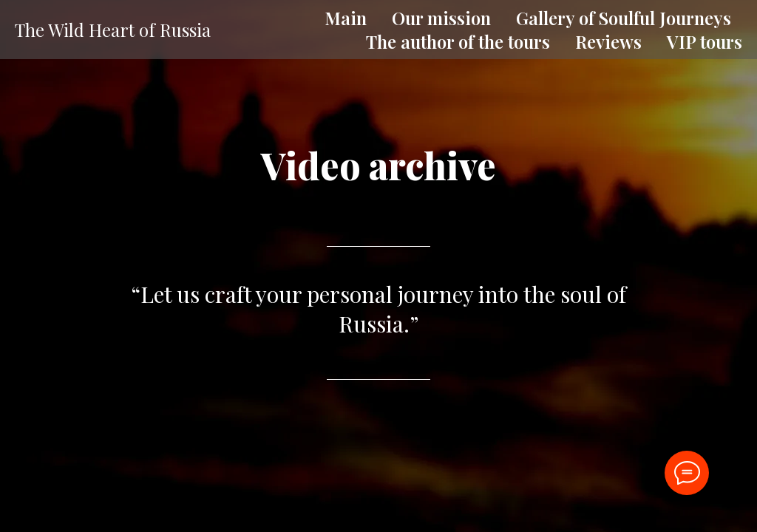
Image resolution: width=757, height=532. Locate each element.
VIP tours (705, 41)
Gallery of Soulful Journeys (624, 18)
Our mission (441, 18)
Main (346, 18)
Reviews (608, 41)
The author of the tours (458, 41)
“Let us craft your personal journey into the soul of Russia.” (378, 309)
